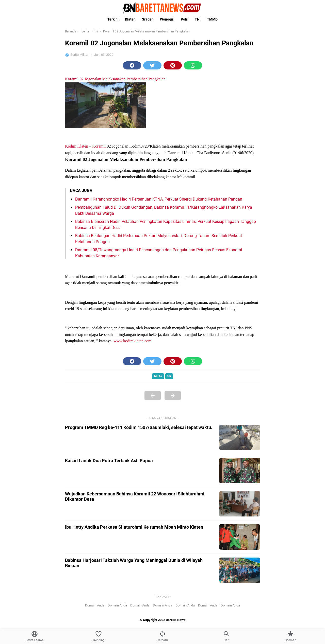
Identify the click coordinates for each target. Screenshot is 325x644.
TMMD (212, 19)
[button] (132, 65)
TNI (198, 19)
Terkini (113, 19)
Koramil (99, 346)
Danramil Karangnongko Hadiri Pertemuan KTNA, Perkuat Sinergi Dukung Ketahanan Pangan (159, 399)
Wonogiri (167, 19)
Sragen (148, 19)
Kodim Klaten (77, 346)
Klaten (130, 19)
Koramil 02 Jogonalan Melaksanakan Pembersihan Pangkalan (115, 179)
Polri (185, 19)
